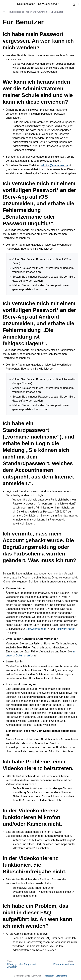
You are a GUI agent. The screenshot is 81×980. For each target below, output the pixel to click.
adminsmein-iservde (54, 165)
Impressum (49, 976)
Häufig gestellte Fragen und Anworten (27, 12)
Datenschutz (61, 976)
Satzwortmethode (36, 629)
